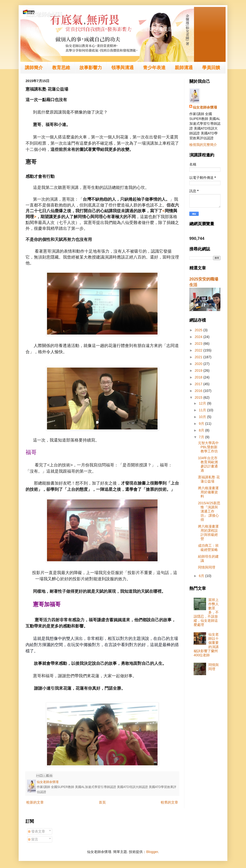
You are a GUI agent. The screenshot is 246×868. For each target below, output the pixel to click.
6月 (202, 576)
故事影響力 (91, 68)
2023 (199, 344)
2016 (199, 391)
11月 (203, 410)
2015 (199, 397)
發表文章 (37, 831)
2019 (199, 370)
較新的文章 (35, 802)
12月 (203, 403)
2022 (199, 350)
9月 (202, 424)
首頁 (102, 802)
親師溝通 (184, 68)
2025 (199, 330)
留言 (33, 839)
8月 (202, 430)
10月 (203, 417)
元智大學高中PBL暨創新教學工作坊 (208, 447)
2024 (199, 337)
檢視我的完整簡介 (203, 145)
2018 (199, 377)
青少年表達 (154, 68)
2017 (199, 384)
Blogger (152, 852)
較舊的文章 (169, 802)
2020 (199, 364)
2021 (199, 357)
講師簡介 (34, 68)
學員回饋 (211, 68)
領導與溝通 (122, 68)
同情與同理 (207, 567)
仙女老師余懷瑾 (44, 14)
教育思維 (61, 68)
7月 (202, 437)
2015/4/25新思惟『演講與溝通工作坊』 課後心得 (209, 511)
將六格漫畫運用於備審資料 (208, 492)
